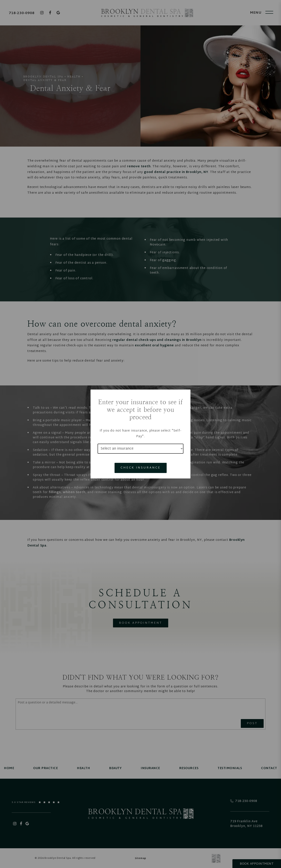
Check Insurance (141, 468)
